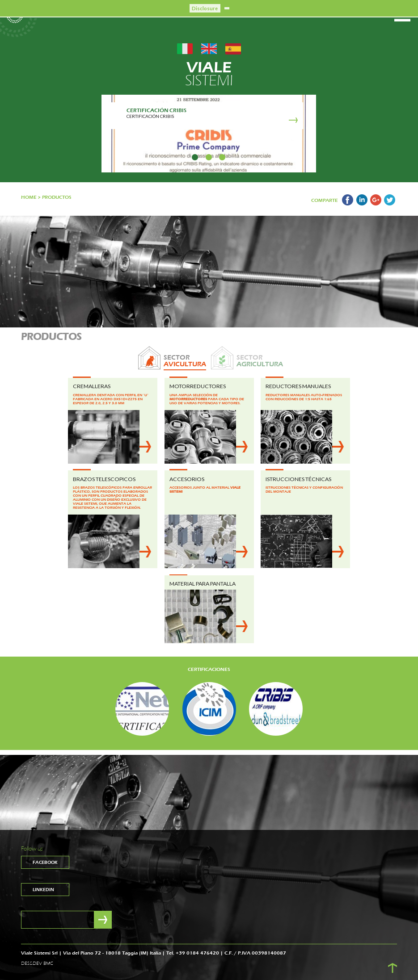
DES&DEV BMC (37, 963)
